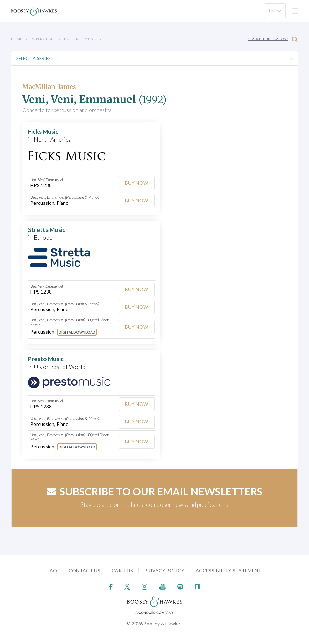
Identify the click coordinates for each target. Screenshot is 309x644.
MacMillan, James (49, 87)
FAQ (52, 570)
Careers (122, 570)
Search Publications (273, 39)
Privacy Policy (164, 570)
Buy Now (137, 183)
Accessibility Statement (229, 570)
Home (17, 39)
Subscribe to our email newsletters (154, 491)
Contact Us (84, 570)
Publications (43, 39)
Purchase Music (80, 39)
